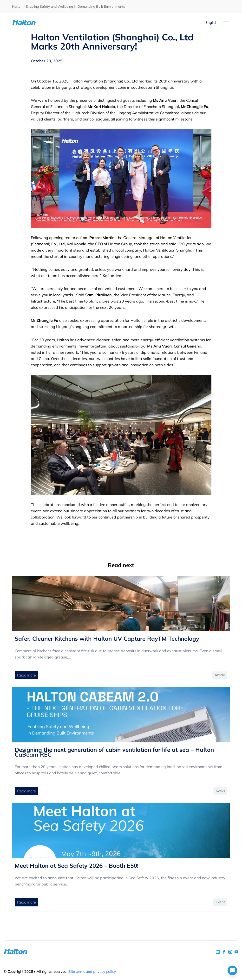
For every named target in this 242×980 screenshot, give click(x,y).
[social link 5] (230, 952)
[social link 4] (236, 952)
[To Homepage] (30, 23)
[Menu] (226, 23)
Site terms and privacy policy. (92, 971)
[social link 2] (224, 952)
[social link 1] (218, 952)
